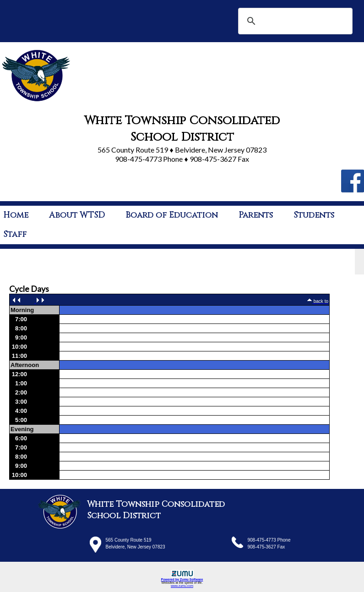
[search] (294, 21)
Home (16, 215)
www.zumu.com (182, 586)
